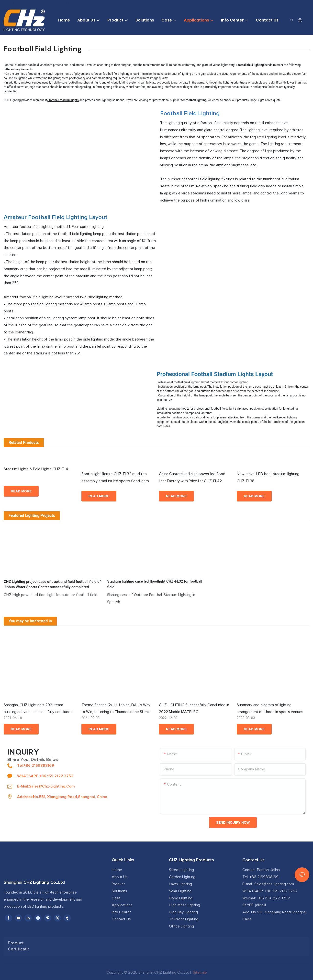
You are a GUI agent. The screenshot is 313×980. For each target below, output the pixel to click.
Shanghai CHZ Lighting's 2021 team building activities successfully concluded (38, 708)
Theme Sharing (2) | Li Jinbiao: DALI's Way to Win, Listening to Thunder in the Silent (116, 708)
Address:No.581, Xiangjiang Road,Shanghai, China (62, 797)
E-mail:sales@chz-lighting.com (46, 786)
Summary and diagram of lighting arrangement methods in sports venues (270, 708)
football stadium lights (64, 100)
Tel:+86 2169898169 (36, 766)
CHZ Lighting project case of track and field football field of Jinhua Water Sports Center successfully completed (52, 584)
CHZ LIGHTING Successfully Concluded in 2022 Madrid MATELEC (194, 708)
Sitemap (199, 972)
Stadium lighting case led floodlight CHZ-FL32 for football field (155, 584)
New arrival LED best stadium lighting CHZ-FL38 (273, 478)
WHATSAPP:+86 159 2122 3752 (45, 776)
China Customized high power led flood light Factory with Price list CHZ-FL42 (192, 477)
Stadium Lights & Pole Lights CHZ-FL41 (40, 473)
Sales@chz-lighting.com (274, 884)
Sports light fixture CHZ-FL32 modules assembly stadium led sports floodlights (115, 477)
